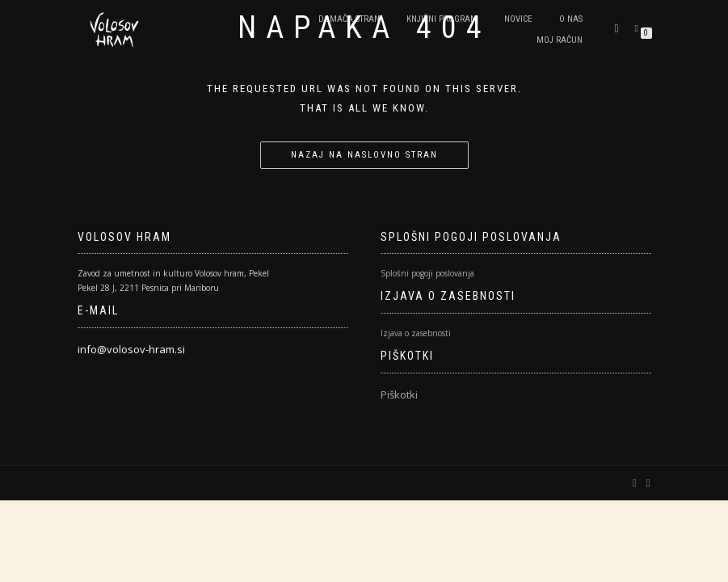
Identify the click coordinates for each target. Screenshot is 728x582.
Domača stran (349, 19)
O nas (571, 19)
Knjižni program (442, 19)
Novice (518, 19)
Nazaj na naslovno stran (364, 155)
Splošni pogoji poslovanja (427, 273)
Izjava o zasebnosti (416, 333)
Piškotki (399, 394)
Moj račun (560, 40)
